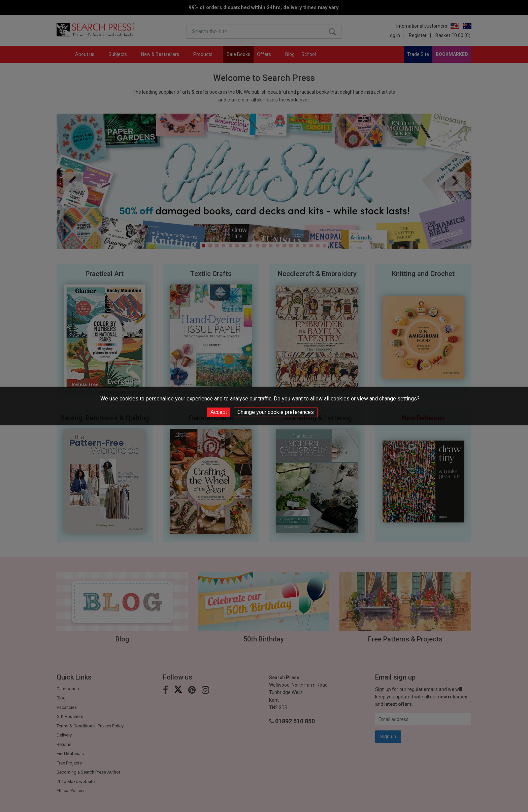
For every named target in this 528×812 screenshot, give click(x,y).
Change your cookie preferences (276, 412)
